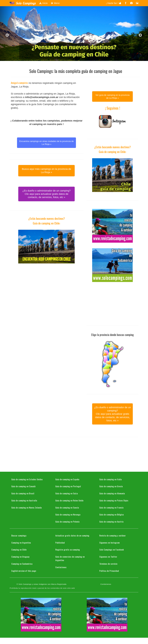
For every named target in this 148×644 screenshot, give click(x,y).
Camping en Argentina (21, 543)
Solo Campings (26, 3)
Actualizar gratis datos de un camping (72, 535)
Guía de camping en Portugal (68, 486)
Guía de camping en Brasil (23, 493)
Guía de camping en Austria (111, 521)
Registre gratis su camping (68, 549)
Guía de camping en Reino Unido (69, 500)
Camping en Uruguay (20, 557)
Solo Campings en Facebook (112, 549)
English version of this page (24, 571)
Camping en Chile (19, 549)
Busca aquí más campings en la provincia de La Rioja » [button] (47, 171)
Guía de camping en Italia (111, 479)
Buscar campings (19, 535)
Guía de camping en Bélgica (112, 514)
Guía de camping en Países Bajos (114, 500)
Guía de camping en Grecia (111, 486)
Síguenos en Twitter (108, 557)
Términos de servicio (108, 564)
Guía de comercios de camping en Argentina (70, 558)
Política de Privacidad (109, 571)
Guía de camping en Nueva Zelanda (27, 507)
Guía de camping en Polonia (67, 521)
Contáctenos (61, 567)
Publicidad (60, 543)
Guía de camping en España (67, 479)
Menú (55, 3)
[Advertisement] (46, 285)
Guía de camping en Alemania (112, 493)
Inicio (43, 3)
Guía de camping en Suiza (67, 493)
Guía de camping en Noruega (68, 514)
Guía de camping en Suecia (67, 507)
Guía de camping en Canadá (23, 486)
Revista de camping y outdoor (113, 535)
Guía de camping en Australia (24, 500)
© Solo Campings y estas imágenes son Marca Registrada (42, 584)
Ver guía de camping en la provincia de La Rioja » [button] (112, 96)
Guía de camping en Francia (111, 507)
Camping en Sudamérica (22, 564)
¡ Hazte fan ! (114, 3)
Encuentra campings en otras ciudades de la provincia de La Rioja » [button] (47, 143)
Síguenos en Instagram (110, 543)
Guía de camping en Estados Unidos (27, 479)
